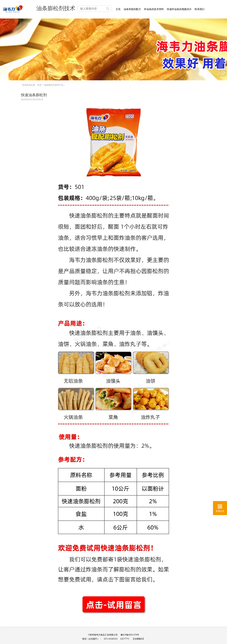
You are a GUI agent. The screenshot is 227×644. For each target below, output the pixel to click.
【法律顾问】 (138, 639)
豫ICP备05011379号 (130, 635)
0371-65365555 (111, 639)
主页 (118, 9)
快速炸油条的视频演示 (179, 9)
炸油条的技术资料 (154, 9)
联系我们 (200, 9)
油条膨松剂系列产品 (54, 85)
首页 (39, 85)
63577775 (125, 639)
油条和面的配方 (132, 9)
